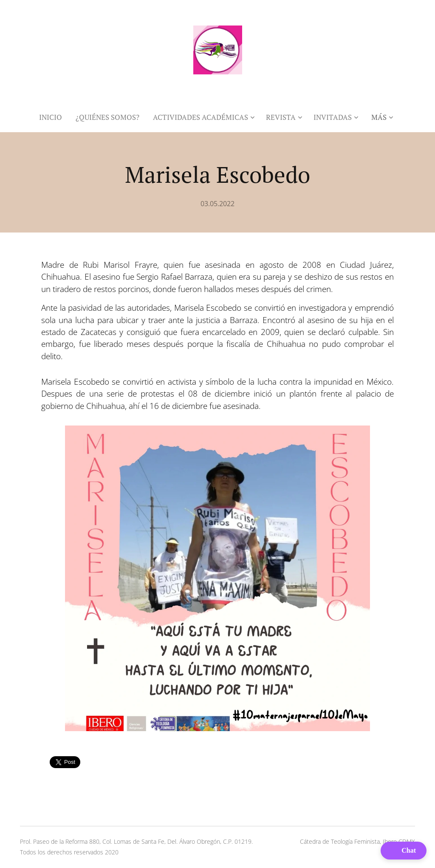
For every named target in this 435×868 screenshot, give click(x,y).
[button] (404, 851)
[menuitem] (54, 117)
